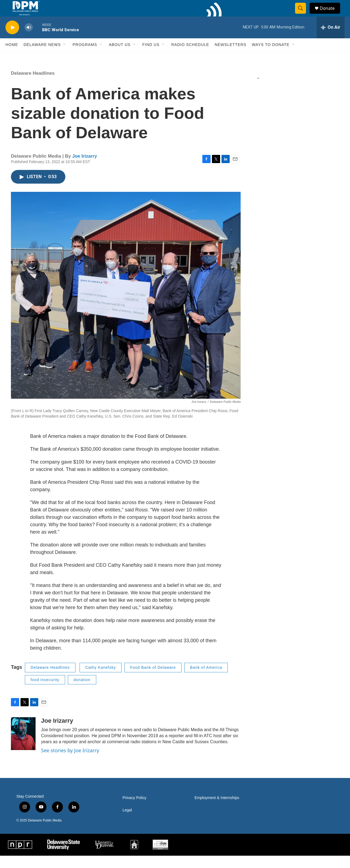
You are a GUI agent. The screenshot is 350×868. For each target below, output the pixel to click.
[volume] (29, 40)
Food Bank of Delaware (153, 680)
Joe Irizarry (85, 168)
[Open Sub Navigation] (65, 57)
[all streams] (331, 40)
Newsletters (231, 57)
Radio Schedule (190, 57)
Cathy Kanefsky (101, 680)
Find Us (151, 57)
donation (82, 692)
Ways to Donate (271, 57)
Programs (85, 57)
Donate (331, 14)
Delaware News (42, 57)
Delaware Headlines (33, 86)
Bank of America (206, 680)
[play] (12, 40)
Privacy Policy (134, 810)
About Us (120, 57)
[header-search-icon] (303, 15)
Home (12, 57)
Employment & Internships (217, 810)
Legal (127, 822)
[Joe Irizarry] (23, 746)
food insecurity (45, 692)
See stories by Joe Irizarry (70, 763)
